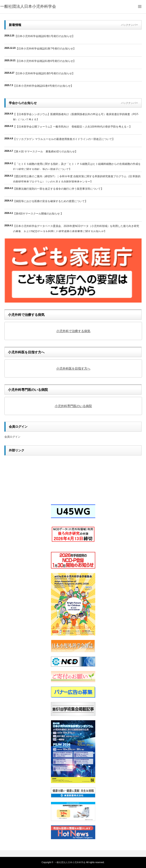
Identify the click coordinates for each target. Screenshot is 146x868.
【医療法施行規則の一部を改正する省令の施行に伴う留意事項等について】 (58, 189)
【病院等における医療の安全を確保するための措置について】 (50, 201)
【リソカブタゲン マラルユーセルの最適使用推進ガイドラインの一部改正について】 (64, 139)
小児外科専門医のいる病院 (73, 406)
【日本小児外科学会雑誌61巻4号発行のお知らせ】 (43, 86)
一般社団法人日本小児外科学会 (70, 862)
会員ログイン (12, 437)
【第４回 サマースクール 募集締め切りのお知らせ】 (45, 152)
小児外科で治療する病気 (73, 331)
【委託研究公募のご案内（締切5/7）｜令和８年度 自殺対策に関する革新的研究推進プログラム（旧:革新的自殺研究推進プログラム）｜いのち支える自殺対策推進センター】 (77, 179)
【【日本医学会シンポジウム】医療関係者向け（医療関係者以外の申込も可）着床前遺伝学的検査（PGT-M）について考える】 (76, 117)
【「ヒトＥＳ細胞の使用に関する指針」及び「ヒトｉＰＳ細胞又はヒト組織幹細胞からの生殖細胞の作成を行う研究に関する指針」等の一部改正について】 (77, 166)
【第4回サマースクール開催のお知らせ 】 (38, 214)
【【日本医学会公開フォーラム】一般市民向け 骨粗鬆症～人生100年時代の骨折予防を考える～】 (72, 127)
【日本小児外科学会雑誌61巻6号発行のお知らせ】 (46, 61)
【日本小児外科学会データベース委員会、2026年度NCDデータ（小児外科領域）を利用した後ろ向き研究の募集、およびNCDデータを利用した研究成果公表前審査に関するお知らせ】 (76, 228)
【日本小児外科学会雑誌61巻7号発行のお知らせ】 (46, 49)
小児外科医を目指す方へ (73, 368)
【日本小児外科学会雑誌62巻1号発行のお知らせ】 (45, 36)
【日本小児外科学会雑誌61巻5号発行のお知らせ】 (45, 73)
